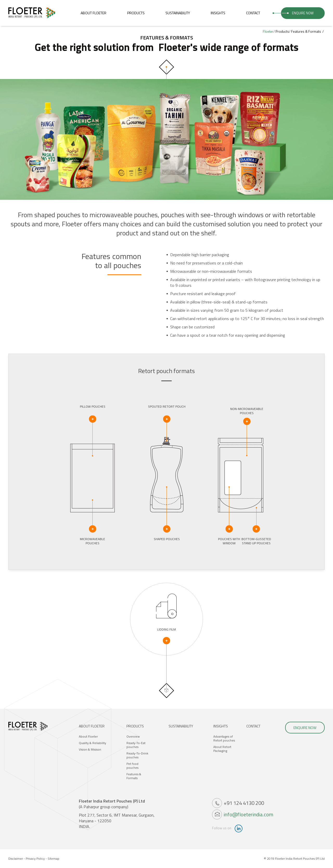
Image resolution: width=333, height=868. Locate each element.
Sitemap (53, 859)
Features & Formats (134, 776)
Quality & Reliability (92, 743)
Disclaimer (16, 859)
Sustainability (178, 13)
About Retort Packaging (222, 749)
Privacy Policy (35, 859)
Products (136, 13)
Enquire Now (303, 13)
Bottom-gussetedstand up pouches (256, 534)
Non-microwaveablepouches (247, 416)
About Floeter (94, 13)
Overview (133, 736)
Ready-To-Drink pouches (137, 755)
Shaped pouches (167, 533)
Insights (218, 13)
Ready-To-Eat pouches (136, 745)
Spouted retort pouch (167, 414)
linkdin (239, 829)
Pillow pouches (93, 414)
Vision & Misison (90, 749)
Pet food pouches (132, 766)
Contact (253, 13)
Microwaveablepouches (92, 534)
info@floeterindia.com (248, 814)
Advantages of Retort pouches (224, 738)
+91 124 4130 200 (244, 803)
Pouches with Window (229, 534)
